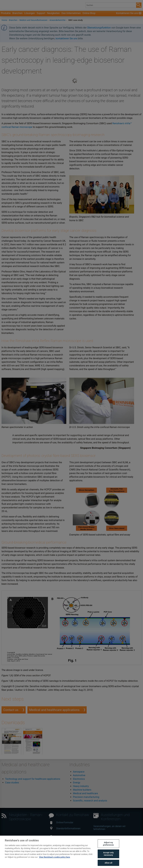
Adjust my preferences (108, 849)
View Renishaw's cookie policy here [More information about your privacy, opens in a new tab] (55, 863)
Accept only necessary (108, 860)
